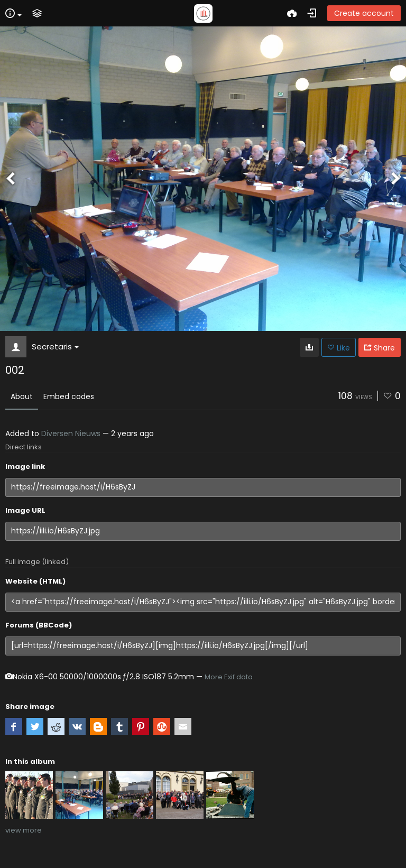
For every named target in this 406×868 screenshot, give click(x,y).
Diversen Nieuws (71, 433)
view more (24, 830)
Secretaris (55, 347)
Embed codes (69, 396)
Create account (364, 13)
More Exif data (229, 677)
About (22, 396)
